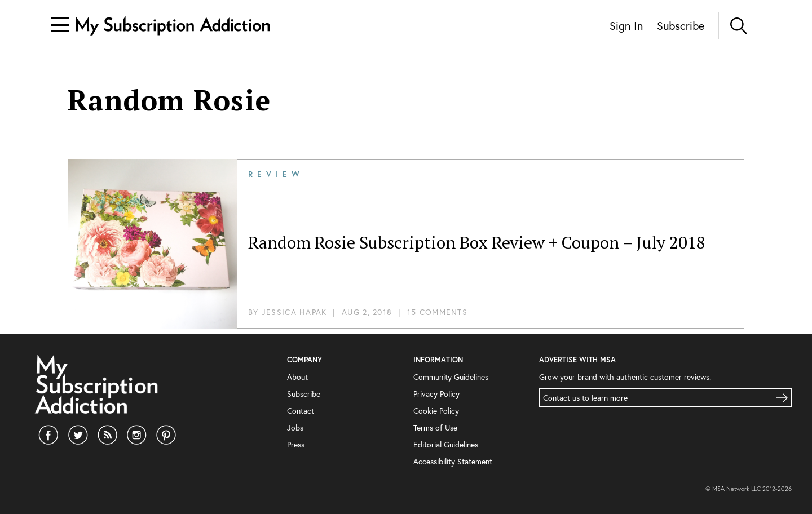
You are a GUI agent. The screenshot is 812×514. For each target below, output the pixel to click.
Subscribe (681, 26)
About (297, 377)
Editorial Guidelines (446, 445)
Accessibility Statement (453, 462)
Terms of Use (435, 428)
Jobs (295, 428)
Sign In (626, 26)
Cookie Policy (436, 411)
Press (296, 445)
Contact (301, 411)
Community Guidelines (451, 377)
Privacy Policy (436, 394)
